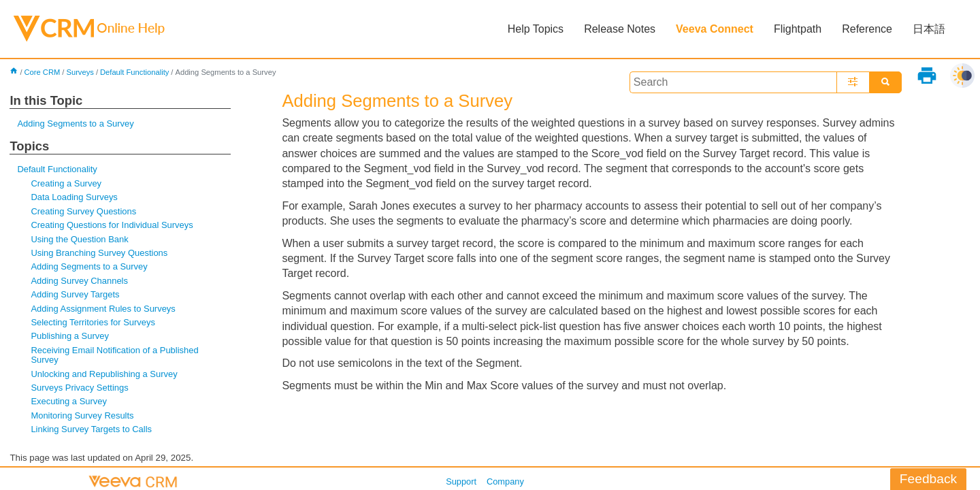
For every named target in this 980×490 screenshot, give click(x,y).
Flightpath (798, 29)
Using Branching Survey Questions (99, 253)
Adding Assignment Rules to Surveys (103, 309)
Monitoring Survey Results (82, 415)
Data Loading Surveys (74, 197)
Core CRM (43, 72)
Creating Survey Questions (83, 211)
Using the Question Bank (79, 239)
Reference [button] (867, 29)
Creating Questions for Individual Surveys (112, 225)
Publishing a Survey (70, 336)
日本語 (929, 29)
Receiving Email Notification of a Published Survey (114, 355)
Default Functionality (134, 72)
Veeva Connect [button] (715, 29)
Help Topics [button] (536, 29)
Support (461, 481)
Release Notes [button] (620, 29)
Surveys (80, 72)
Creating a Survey (66, 183)
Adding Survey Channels (79, 281)
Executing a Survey (69, 401)
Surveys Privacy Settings (79, 388)
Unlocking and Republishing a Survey (104, 374)
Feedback (928, 479)
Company (505, 481)
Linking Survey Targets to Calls (91, 429)
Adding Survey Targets (75, 294)
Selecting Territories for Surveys (93, 322)
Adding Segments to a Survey (75, 124)
